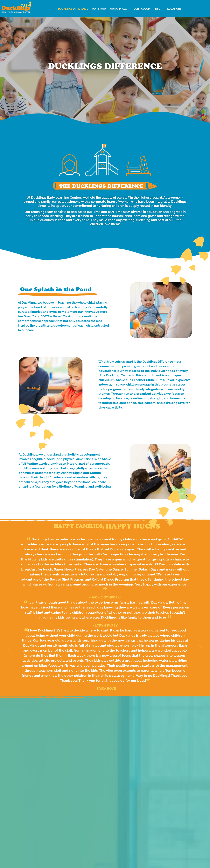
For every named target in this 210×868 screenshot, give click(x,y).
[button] (159, 9)
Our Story (99, 9)
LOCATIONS (174, 9)
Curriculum (142, 9)
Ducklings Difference (73, 9)
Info (159, 9)
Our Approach (120, 9)
